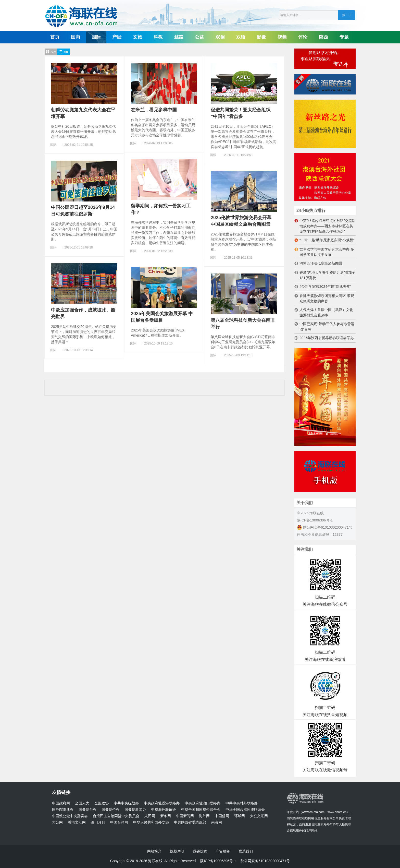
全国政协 (102, 803)
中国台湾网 (119, 822)
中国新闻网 (185, 816)
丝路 (179, 37)
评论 (303, 37)
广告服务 (223, 851)
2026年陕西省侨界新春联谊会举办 (327, 338)
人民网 (150, 816)
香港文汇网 (77, 822)
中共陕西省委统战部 (190, 822)
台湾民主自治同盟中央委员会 (116, 816)
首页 (55, 37)
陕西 (323, 37)
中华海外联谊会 (164, 810)
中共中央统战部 (126, 803)
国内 (76, 37)
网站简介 (154, 851)
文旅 (137, 37)
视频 (282, 37)
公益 (199, 37)
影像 (261, 37)
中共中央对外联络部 (242, 803)
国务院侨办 (110, 810)
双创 (220, 37)
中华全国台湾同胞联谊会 (245, 810)
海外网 (204, 816)
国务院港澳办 (63, 810)
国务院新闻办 (135, 810)
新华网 (166, 816)
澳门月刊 (98, 822)
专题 (344, 37)
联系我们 (246, 851)
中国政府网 (61, 803)
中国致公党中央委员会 (70, 816)
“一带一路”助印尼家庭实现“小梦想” (327, 240)
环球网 (240, 816)
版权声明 (177, 851)
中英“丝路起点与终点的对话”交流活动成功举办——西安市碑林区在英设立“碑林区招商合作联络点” (327, 226)
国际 (96, 37)
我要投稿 (200, 851)
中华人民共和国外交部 (151, 822)
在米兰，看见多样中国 (154, 110)
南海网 (217, 822)
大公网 (57, 822)
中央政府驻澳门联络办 (203, 803)
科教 (158, 37)
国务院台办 (87, 810)
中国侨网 (222, 816)
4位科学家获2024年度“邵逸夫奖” (325, 287)
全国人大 (82, 803)
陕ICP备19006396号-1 (315, 520)
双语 (241, 37)
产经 (117, 37)
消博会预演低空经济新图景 (321, 263)
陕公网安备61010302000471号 (325, 527)
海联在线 (293, 812)
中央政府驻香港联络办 (162, 803)
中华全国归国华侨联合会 (201, 810)
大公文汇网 (259, 816)
